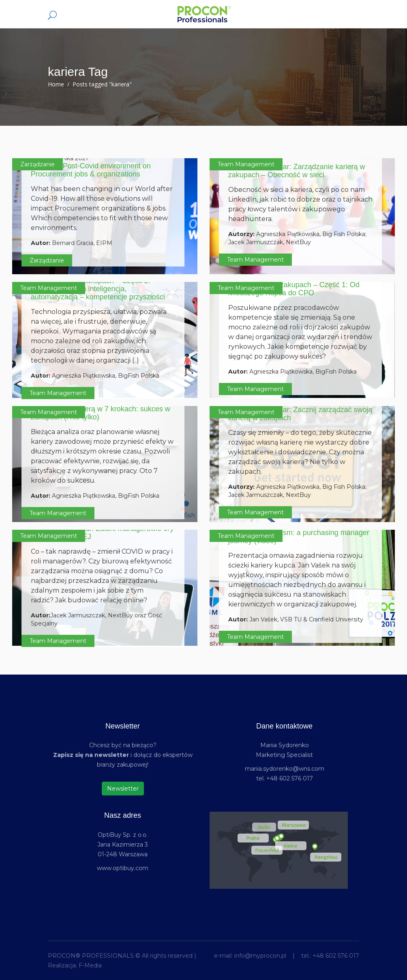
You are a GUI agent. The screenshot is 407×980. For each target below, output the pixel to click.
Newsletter (123, 789)
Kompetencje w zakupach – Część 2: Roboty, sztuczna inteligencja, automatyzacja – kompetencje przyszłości (98, 289)
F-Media (90, 965)
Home (56, 84)
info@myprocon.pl (260, 956)
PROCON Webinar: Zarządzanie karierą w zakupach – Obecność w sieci (297, 171)
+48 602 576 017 (336, 956)
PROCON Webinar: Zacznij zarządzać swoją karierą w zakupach (300, 414)
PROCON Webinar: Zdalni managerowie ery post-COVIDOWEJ (102, 533)
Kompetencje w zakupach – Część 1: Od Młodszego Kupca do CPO (294, 289)
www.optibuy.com (123, 868)
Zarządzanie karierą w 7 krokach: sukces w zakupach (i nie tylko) (101, 413)
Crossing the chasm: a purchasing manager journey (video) (299, 537)
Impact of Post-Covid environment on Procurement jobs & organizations (91, 170)
